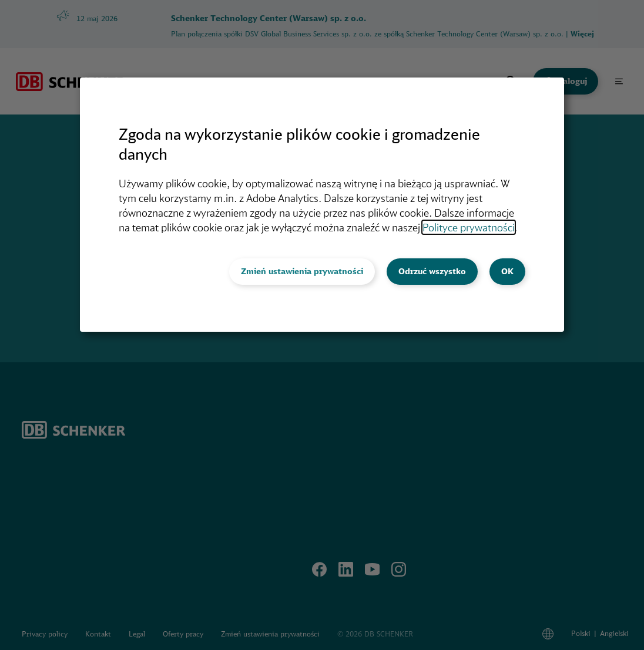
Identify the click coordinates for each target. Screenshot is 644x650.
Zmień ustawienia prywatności (302, 271)
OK (507, 271)
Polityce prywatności (469, 227)
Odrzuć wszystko (432, 271)
